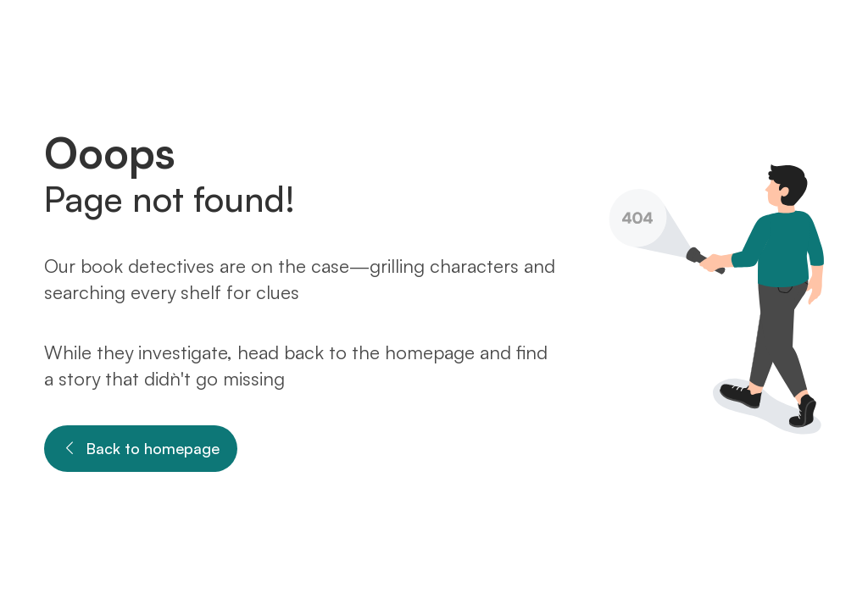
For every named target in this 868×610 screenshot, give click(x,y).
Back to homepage (141, 449)
